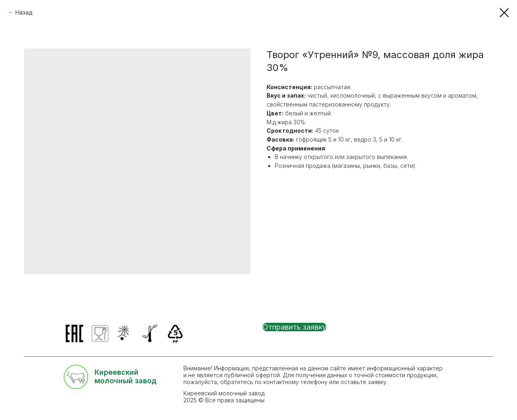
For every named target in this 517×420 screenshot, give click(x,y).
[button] (294, 327)
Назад (24, 12)
